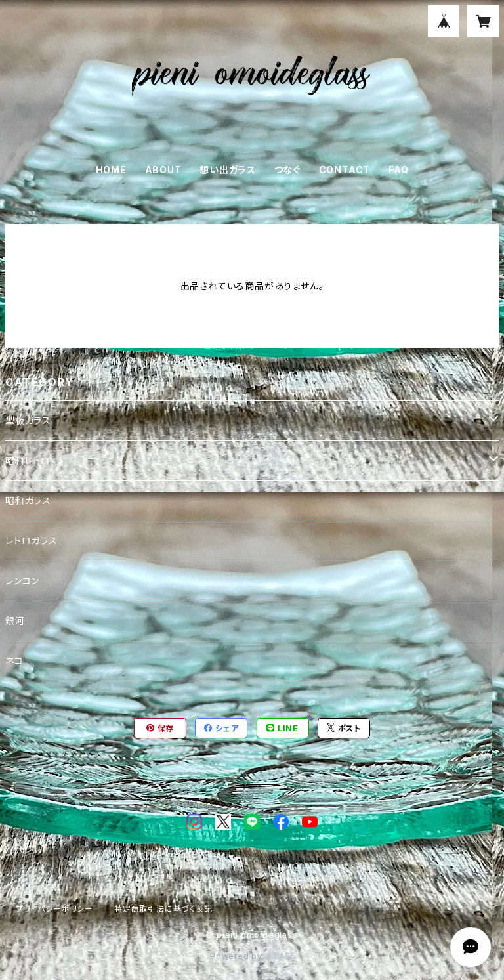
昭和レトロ (28, 460)
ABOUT (163, 170)
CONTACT (345, 170)
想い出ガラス (228, 170)
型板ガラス (28, 420)
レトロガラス (31, 541)
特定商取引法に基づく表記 (163, 909)
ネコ (14, 661)
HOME (111, 170)
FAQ (398, 170)
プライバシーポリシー (54, 909)
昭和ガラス (28, 501)
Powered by (252, 956)
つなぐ (287, 170)
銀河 (15, 621)
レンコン (22, 581)
